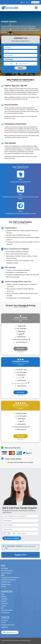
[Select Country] (20, 529)
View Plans (4, 599)
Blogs (3, 575)
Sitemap (4, 587)
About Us (4, 601)
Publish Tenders (6, 582)
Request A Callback (12, 538)
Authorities (4, 620)
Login (28, 2)
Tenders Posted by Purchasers (10, 577)
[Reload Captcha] (17, 64)
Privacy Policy (5, 612)
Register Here (20, 555)
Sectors (3, 623)
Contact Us (4, 603)
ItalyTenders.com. (17, 640)
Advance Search (6, 573)
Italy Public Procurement (8, 580)
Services (4, 606)
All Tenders (5, 568)
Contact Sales (20, 352)
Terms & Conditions (7, 610)
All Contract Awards (7, 571)
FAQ (2, 608)
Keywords (4, 627)
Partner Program (6, 584)
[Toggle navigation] (37, 8)
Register (23, 2)
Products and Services (8, 625)
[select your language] (35, 2)
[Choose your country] (20, 59)
